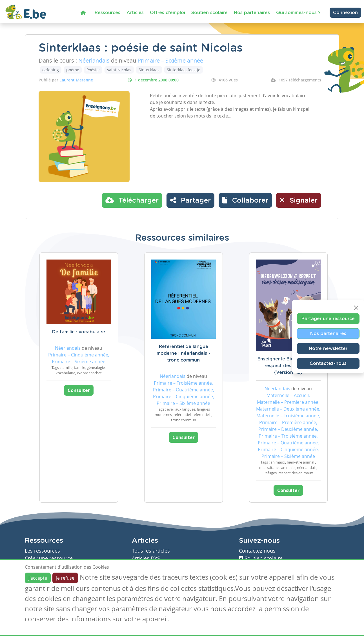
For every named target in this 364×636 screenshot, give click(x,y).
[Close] (356, 307)
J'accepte (38, 578)
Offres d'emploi (167, 13)
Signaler (299, 200)
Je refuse (65, 578)
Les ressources (42, 551)
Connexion (345, 13)
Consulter (79, 390)
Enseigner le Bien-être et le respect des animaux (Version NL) (288, 366)
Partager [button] (190, 200)
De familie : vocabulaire (79, 332)
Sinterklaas (149, 70)
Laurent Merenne (76, 80)
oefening (51, 70)
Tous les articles (151, 551)
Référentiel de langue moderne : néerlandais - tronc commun (184, 353)
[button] (245, 200)
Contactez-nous (328, 363)
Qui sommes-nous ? (298, 13)
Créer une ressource (49, 558)
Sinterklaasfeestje (184, 70)
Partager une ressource (328, 318)
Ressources (107, 13)
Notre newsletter (328, 348)
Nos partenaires (252, 13)
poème (73, 70)
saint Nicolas (119, 70)
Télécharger (132, 200)
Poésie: (93, 70)
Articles (135, 13)
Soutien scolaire (209, 13)
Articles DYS (146, 558)
